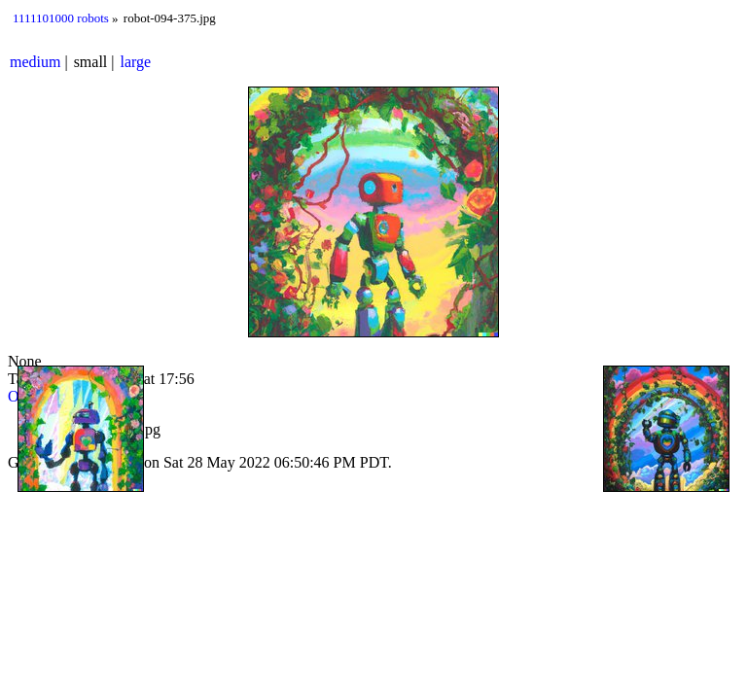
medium (35, 62)
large (136, 62)
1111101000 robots (61, 18)
